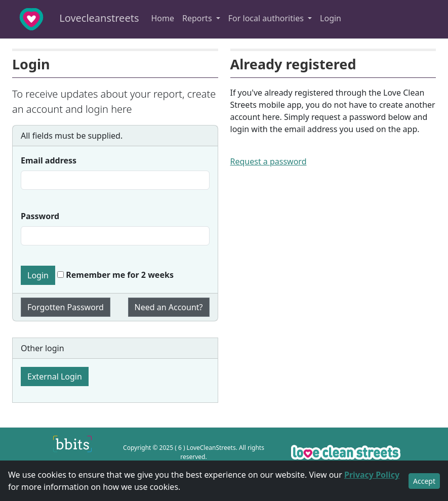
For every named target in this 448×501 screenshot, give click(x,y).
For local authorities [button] (267, 18)
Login (331, 18)
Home (162, 18)
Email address (49, 160)
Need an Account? (169, 307)
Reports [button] (198, 18)
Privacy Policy (372, 475)
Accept (424, 481)
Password (40, 216)
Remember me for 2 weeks (115, 275)
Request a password (269, 161)
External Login (55, 377)
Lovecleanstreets (72, 19)
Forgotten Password (66, 307)
